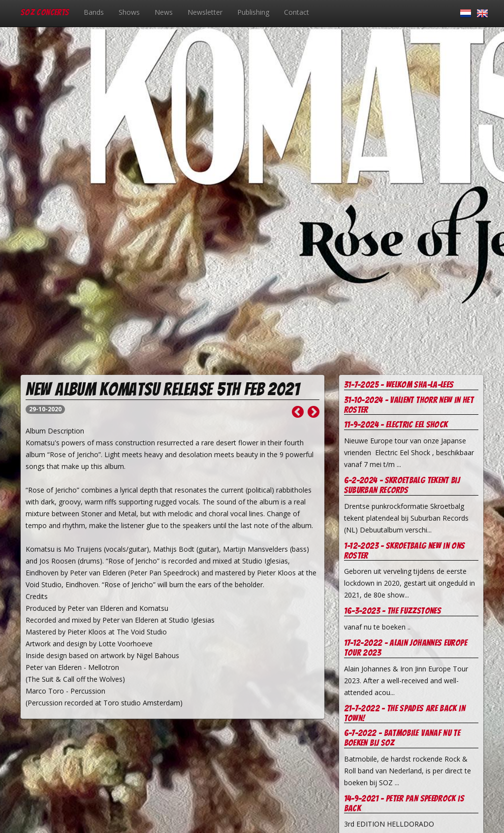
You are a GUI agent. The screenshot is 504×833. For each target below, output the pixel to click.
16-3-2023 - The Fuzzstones (393, 611)
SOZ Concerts (45, 12)
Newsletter (205, 12)
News (164, 12)
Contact (297, 12)
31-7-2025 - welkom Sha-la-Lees (399, 384)
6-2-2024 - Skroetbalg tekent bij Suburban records (402, 485)
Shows (129, 12)
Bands (94, 12)
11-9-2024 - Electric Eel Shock (396, 424)
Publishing (253, 12)
